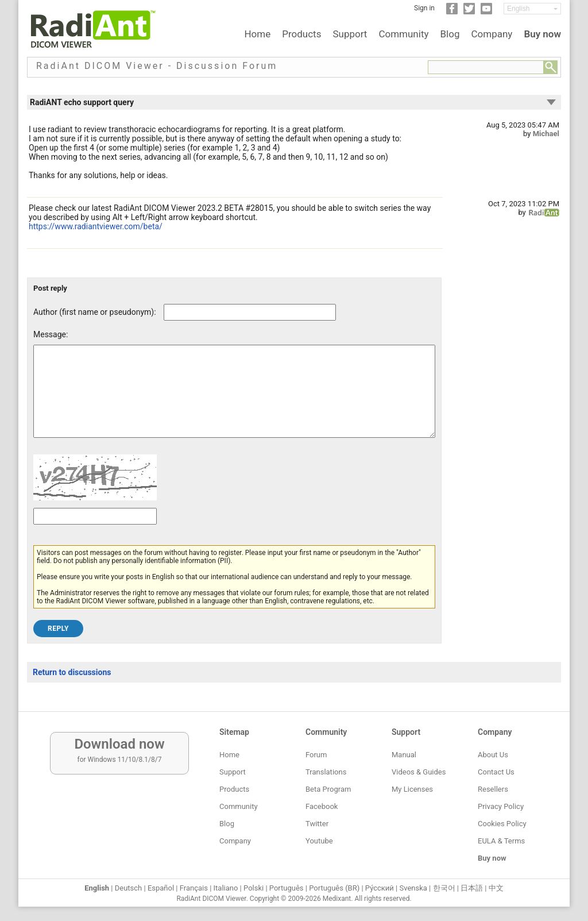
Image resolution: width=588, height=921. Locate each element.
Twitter (317, 824)
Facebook (322, 806)
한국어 (444, 888)
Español (161, 888)
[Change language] (532, 9)
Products (301, 34)
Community (403, 34)
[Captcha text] (95, 533)
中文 (496, 888)
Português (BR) (334, 888)
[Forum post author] (250, 312)
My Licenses (412, 789)
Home (257, 34)
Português (287, 888)
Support (350, 34)
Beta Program (328, 789)
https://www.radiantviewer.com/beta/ (96, 226)
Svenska (413, 888)
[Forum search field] (486, 67)
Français (194, 888)
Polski (254, 888)
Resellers (493, 789)
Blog (450, 34)
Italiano (226, 888)
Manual (404, 755)
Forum (316, 755)
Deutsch (129, 888)
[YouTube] (486, 12)
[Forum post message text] (234, 400)
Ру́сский (380, 888)
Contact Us (496, 772)
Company (492, 34)
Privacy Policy (501, 806)
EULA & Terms (501, 841)
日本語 (472, 888)
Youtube (319, 841)
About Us (493, 755)
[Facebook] (452, 12)
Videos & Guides (419, 772)
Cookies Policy (502, 824)
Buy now (542, 34)
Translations (326, 772)
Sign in (424, 8)
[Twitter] (469, 12)
